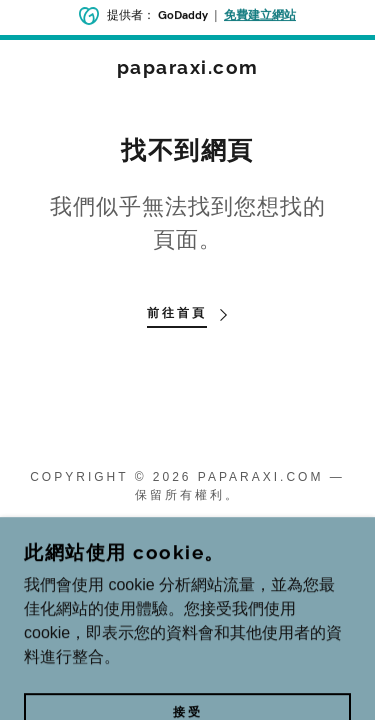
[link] (187, 67)
